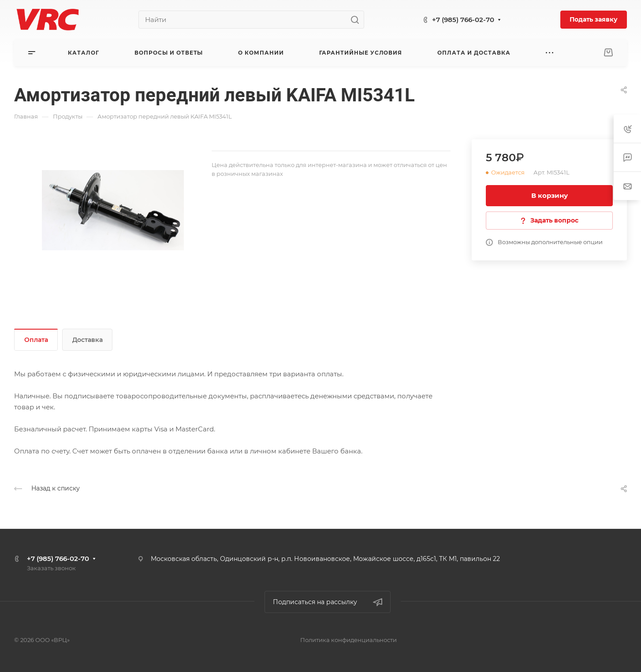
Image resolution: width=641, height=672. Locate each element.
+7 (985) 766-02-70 (463, 20)
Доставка (88, 340)
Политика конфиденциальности (348, 640)
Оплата (36, 340)
